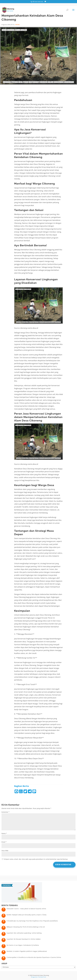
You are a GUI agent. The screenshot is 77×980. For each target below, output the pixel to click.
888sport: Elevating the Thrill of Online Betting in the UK (26, 927)
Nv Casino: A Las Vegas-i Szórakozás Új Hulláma (23, 945)
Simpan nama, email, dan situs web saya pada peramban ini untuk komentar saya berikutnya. (36, 859)
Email (4, 842)
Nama (4, 833)
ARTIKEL (18, 25)
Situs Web (5, 851)
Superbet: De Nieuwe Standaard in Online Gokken (24, 939)
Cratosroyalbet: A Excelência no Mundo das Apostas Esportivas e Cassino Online (34, 957)
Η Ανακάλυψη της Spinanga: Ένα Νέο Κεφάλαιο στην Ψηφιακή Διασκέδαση (32, 921)
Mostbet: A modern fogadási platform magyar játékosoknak (27, 951)
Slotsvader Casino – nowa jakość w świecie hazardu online (26, 909)
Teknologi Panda (42, 977)
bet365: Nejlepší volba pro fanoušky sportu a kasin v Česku (27, 915)
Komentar (5, 812)
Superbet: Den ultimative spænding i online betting (24, 933)
